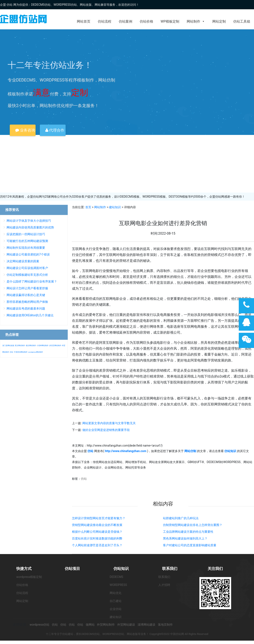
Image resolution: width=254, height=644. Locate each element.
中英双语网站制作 (21, 352)
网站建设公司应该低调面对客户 (27, 268)
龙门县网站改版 (8, 346)
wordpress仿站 (39, 625)
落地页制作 (165, 625)
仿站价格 (146, 21)
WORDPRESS (118, 585)
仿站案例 (126, 21)
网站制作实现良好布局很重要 (26, 248)
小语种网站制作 (43, 346)
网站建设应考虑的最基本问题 (26, 308)
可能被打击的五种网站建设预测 (27, 241)
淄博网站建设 (146, 625)
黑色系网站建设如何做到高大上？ (185, 538)
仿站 (84, 479)
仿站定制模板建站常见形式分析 (27, 275)
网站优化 (116, 593)
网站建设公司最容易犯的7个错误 (28, 254)
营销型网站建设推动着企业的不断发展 (97, 525)
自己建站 (116, 601)
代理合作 (55, 130)
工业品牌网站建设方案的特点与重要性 (188, 532)
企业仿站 (116, 609)
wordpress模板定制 (29, 577)
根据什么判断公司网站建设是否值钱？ (97, 532)
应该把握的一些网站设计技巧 (26, 234)
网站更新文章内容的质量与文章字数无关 (109, 423)
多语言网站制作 (55, 346)
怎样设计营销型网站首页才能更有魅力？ (99, 518)
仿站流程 (105, 21)
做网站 (90, 625)
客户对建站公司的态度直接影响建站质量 (190, 545)
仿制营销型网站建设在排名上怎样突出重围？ (193, 525)
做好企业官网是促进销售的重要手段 (106, 430)
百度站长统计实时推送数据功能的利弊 (97, 538)
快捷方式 (24, 569)
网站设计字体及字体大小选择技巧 (29, 221)
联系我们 (170, 569)
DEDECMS (116, 577)
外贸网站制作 (106, 625)
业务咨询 (25, 130)
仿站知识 (121, 569)
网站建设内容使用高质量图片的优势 (30, 227)
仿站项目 (72, 569)
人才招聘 (164, 585)
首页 (88, 207)
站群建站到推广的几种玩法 (181, 518)
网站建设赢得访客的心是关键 (26, 295)
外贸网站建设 (126, 625)
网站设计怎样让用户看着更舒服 (27, 288)
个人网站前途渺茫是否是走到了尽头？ (97, 545)
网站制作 (196, 21)
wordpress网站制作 (35, 352)
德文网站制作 (31, 346)
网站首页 (84, 21)
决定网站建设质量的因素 (23, 261)
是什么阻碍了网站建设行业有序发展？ (32, 281)
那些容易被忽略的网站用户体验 (27, 302)
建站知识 (115, 207)
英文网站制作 (20, 346)
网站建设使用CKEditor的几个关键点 (30, 315)
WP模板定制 (170, 21)
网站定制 (219, 21)
